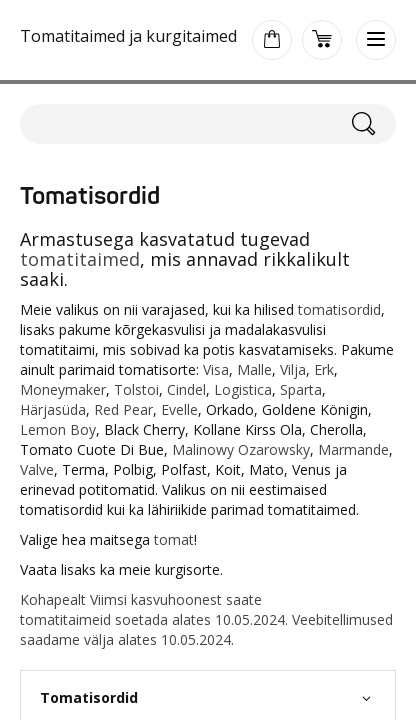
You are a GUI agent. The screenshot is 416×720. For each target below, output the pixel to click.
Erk (324, 369)
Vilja (293, 369)
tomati (41, 619)
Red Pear (123, 409)
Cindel (186, 389)
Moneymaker (63, 389)
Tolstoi (136, 389)
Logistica (243, 389)
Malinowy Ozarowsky (241, 449)
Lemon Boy (58, 429)
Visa (216, 369)
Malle (254, 369)
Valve (37, 469)
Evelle (179, 409)
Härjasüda (53, 409)
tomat (174, 539)
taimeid (87, 619)
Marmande (353, 449)
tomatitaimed (80, 259)
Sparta (301, 389)
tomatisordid (339, 309)
